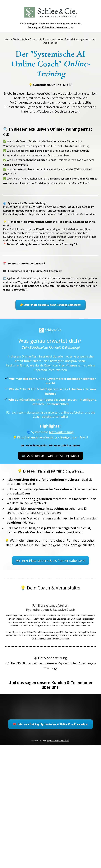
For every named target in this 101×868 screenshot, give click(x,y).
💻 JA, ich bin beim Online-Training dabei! (51, 456)
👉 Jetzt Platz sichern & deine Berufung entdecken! (50, 305)
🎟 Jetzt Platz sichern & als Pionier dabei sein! (51, 561)
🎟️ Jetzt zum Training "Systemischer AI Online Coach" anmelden (50, 724)
